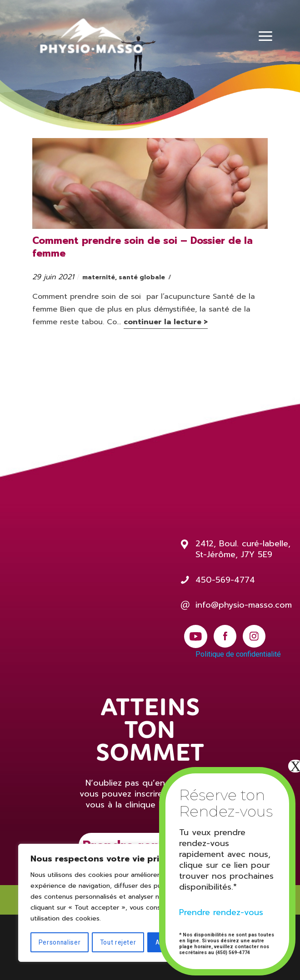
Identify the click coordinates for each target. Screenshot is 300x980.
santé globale (142, 277)
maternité (99, 277)
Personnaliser (60, 942)
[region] (118, 903)
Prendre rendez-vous (221, 912)
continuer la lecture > (166, 322)
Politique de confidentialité (238, 654)
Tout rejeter (118, 942)
